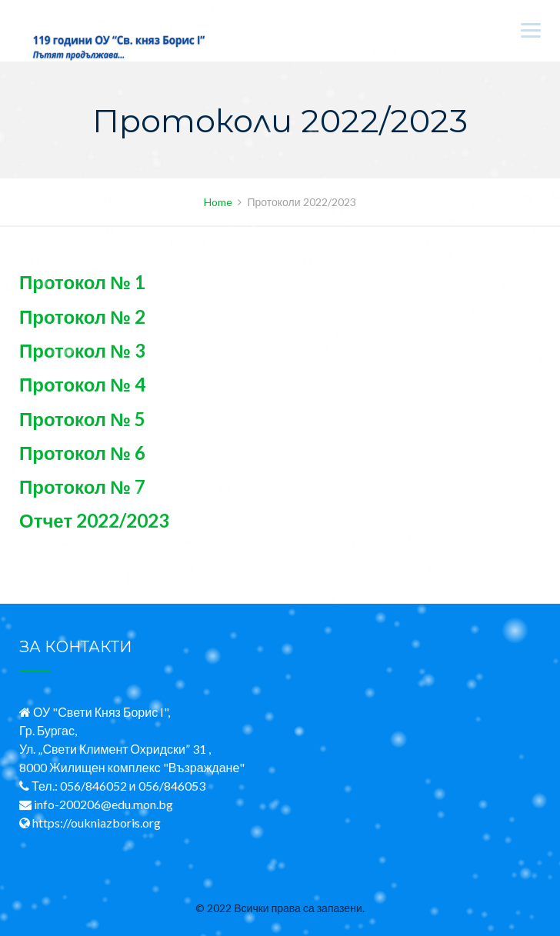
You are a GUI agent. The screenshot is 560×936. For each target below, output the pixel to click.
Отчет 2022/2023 (94, 520)
